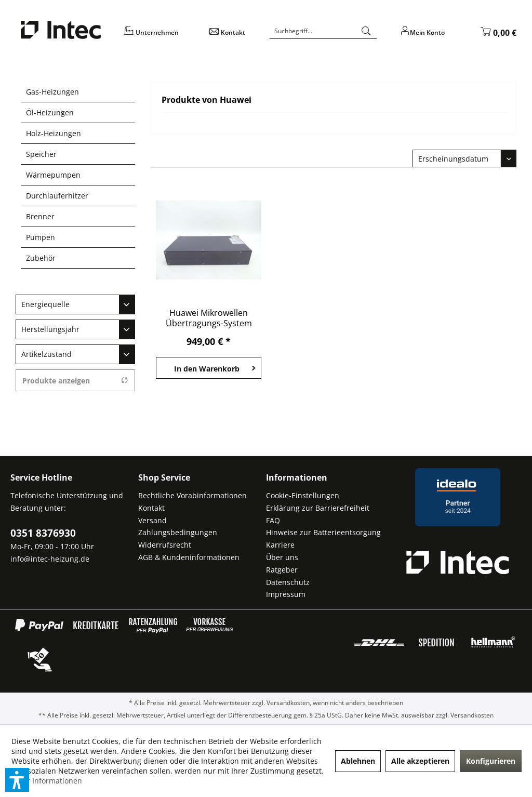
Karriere (280, 545)
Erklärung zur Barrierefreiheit (318, 508)
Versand (152, 520)
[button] (17, 780)
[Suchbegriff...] (323, 31)
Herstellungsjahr (50, 329)
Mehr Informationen (47, 781)
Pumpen (41, 237)
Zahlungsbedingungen (178, 532)
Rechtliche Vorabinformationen (192, 495)
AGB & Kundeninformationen (189, 557)
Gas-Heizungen (52, 92)
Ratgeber (282, 570)
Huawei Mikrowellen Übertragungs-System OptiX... (209, 318)
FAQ (273, 520)
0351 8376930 (43, 533)
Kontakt (151, 508)
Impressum (286, 594)
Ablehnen (358, 761)
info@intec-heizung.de (50, 559)
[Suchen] (366, 31)
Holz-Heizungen (54, 133)
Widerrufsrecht (165, 545)
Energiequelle (45, 304)
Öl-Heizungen (50, 112)
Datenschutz (288, 582)
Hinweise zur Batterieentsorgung (323, 532)
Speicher (41, 154)
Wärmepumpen (53, 175)
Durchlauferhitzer (57, 196)
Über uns (282, 557)
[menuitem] (160, 36)
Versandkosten (288, 703)
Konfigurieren (491, 761)
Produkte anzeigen (75, 381)
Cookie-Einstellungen (303, 495)
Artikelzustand (46, 354)
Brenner (40, 216)
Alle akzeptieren (420, 761)
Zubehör (41, 258)
